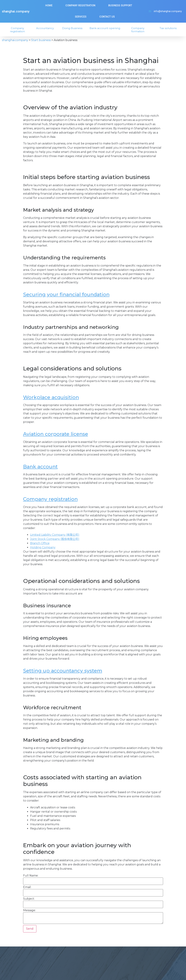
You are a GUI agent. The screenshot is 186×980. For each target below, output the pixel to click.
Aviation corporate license (56, 434)
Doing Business (74, 28)
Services (81, 17)
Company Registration (80, 6)
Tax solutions (170, 28)
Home (49, 6)
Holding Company (43, 547)
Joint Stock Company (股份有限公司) (55, 539)
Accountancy (47, 28)
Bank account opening (107, 28)
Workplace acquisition (51, 397)
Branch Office (40, 543)
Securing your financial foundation (66, 294)
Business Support (120, 6)
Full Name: (31, 876)
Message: (29, 910)
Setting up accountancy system (63, 671)
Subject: (29, 899)
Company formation (140, 30)
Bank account (40, 467)
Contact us (107, 17)
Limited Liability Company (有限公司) (55, 535)
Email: (27, 887)
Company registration (20, 30)
